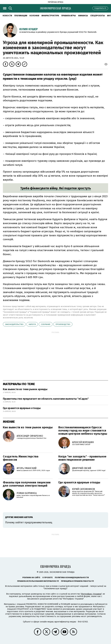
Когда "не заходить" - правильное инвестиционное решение (82, 458)
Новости (7, 16)
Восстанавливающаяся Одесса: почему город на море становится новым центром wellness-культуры (83, 430)
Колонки (34, 16)
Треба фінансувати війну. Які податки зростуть (56, 188)
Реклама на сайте (31, 577)
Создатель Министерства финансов (21, 458)
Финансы (83, 16)
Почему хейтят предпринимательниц (29, 522)
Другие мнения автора (19, 517)
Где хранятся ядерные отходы (22, 408)
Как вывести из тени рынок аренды (25, 389)
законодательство (14, 324)
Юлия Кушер (29, 29)
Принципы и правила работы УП (77, 581)
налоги (32, 324)
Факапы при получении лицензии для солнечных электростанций (27, 484)
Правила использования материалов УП (38, 581)
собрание (46, 324)
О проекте (47, 577)
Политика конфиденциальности (72, 577)
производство (63, 324)
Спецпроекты (97, 16)
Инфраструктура (50, 16)
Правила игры (69, 16)
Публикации (21, 16)
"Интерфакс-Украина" (91, 594)
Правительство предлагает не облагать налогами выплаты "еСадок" (46, 399)
